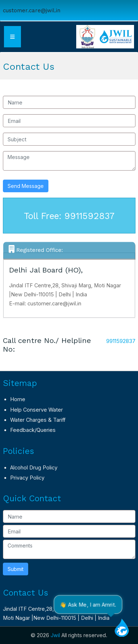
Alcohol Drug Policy (34, 467)
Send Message (26, 186)
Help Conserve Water (36, 410)
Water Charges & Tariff (38, 420)
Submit (16, 569)
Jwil (55, 635)
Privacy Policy (27, 478)
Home (18, 399)
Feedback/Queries (33, 430)
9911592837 (121, 341)
